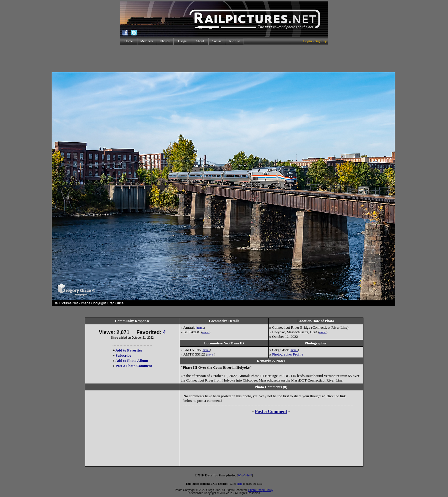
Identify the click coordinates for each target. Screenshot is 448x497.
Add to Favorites (129, 350)
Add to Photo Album (132, 361)
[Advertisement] (224, 58)
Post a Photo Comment (134, 366)
